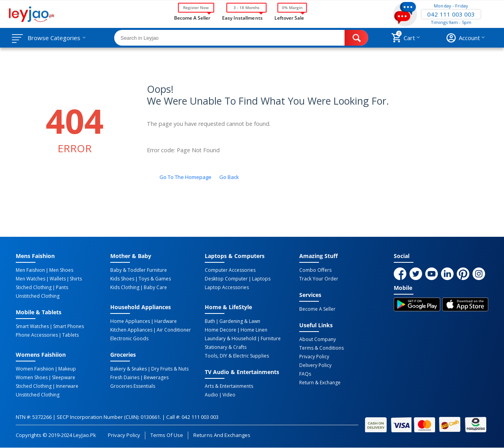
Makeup (67, 369)
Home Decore (220, 330)
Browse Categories (54, 38)
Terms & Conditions (321, 348)
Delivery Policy (315, 365)
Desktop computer (226, 279)
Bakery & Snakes (129, 369)
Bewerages (156, 378)
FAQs (305, 374)
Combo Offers (315, 270)
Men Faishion (30, 270)
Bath (210, 321)
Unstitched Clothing (38, 296)
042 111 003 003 (451, 14)
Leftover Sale (289, 17)
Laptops (261, 279)
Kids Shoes (122, 279)
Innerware (67, 386)
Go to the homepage (185, 177)
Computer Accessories (230, 270)
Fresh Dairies (125, 378)
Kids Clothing (125, 288)
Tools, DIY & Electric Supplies (237, 356)
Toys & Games (155, 279)
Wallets (58, 279)
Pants (62, 288)
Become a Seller (192, 17)
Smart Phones (69, 326)
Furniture (271, 339)
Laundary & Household (231, 339)
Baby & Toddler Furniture (139, 270)
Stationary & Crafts (226, 347)
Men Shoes (61, 270)
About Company (318, 339)
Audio (211, 395)
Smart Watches (32, 326)
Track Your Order (319, 279)
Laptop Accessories (227, 288)
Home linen (254, 330)
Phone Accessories (37, 335)
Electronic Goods (129, 339)
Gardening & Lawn (240, 321)
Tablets (70, 335)
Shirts (76, 279)
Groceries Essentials (133, 386)
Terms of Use (167, 435)
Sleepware (64, 378)
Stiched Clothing (34, 288)
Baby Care (155, 288)
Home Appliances (130, 321)
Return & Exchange (320, 383)
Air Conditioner (174, 330)
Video (229, 395)
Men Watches (31, 279)
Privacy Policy (314, 357)
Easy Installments (242, 17)
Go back (229, 177)
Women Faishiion (35, 369)
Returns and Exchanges (222, 435)
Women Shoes (32, 378)
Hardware (166, 321)
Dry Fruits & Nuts (170, 369)
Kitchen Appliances (131, 330)
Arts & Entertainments (229, 386)
